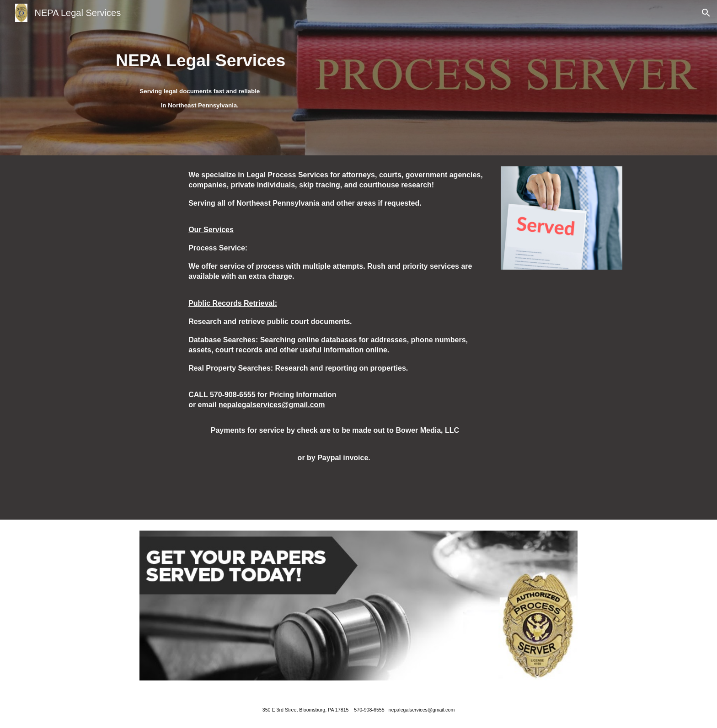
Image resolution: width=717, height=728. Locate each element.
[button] (706, 13)
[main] (201, 60)
